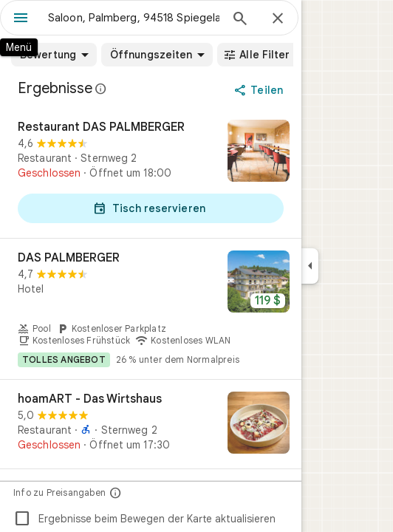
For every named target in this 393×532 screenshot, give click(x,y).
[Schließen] (278, 19)
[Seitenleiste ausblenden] (310, 266)
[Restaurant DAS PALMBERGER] (151, 173)
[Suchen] (240, 20)
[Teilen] (260, 90)
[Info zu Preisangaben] (116, 492)
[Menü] (21, 19)
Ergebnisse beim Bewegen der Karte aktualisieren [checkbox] (144, 519)
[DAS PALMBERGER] (151, 309)
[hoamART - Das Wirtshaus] (151, 424)
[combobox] (134, 18)
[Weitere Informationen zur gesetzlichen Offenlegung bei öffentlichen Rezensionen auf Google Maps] (101, 89)
